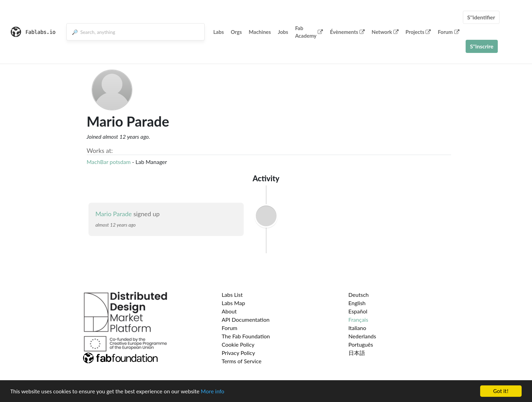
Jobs (283, 32)
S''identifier (481, 17)
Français (358, 319)
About (229, 311)
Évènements (347, 32)
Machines (260, 32)
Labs (219, 32)
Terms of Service (241, 361)
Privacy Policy (238, 353)
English (357, 303)
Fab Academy (309, 32)
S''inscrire (482, 46)
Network (385, 32)
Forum (448, 32)
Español (358, 311)
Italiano (357, 328)
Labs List (232, 295)
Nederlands (362, 336)
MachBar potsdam (109, 162)
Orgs (236, 32)
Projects (418, 32)
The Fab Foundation (246, 336)
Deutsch (359, 295)
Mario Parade (114, 214)
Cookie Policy (238, 344)
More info (213, 391)
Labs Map (233, 303)
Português (361, 344)
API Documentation (246, 319)
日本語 (357, 353)
